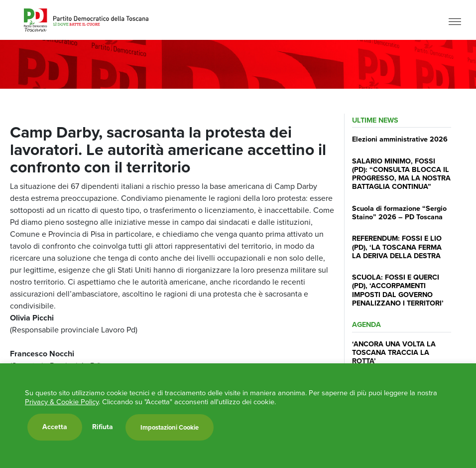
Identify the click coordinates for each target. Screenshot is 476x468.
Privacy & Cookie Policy (62, 402)
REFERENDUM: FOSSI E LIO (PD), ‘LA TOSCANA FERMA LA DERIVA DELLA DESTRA (397, 247)
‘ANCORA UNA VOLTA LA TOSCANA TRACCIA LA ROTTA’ (394, 353)
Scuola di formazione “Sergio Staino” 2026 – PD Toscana (399, 213)
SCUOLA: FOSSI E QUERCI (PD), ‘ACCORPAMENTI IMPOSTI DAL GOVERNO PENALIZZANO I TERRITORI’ (398, 290)
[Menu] (455, 21)
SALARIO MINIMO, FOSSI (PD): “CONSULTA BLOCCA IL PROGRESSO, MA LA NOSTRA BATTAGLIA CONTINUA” (401, 174)
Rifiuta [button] (103, 427)
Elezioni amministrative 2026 (400, 139)
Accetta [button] (55, 427)
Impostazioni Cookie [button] (170, 427)
